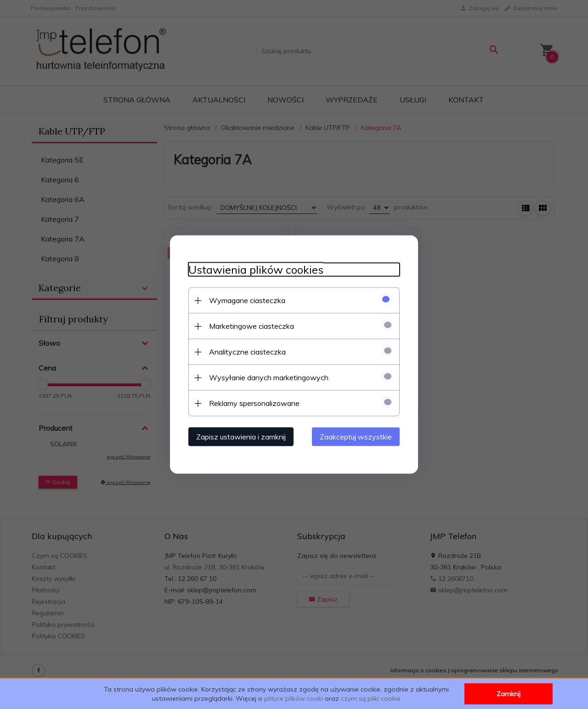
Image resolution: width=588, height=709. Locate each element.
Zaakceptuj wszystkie (356, 437)
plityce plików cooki (294, 698)
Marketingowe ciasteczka (252, 326)
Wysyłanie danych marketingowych (269, 377)
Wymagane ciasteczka (247, 300)
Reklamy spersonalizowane (254, 403)
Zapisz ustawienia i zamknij (241, 437)
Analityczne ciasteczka (247, 352)
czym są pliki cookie (371, 698)
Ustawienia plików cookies (256, 270)
